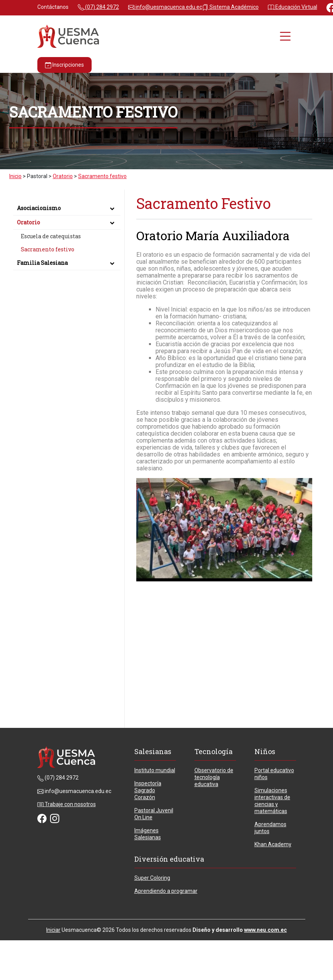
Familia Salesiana (67, 263)
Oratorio (67, 222)
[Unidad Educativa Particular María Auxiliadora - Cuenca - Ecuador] (68, 36)
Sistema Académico (230, 7)
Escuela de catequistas (51, 236)
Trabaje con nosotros (67, 804)
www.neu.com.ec (265, 930)
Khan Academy (273, 844)
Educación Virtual (293, 7)
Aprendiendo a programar (166, 891)
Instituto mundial (155, 770)
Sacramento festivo (48, 249)
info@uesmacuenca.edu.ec (165, 7)
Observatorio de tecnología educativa (214, 777)
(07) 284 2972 (98, 7)
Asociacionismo (67, 208)
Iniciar (53, 930)
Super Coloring (152, 878)
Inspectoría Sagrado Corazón (148, 790)
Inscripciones (64, 65)
